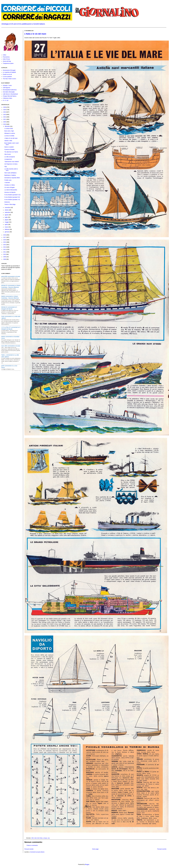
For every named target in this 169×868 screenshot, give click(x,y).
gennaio (7, 232)
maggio (7, 222)
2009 (5, 257)
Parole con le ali (7, 74)
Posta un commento (32, 845)
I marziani (7, 183)
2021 (5, 119)
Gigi (6, 166)
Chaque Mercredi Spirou (10, 96)
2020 (5, 122)
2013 (5, 247)
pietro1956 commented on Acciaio (11, 276)
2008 (5, 259)
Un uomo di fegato (10, 187)
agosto (7, 215)
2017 (5, 237)
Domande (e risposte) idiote (12, 178)
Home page (95, 849)
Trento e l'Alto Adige (10, 204)
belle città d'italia (38, 838)
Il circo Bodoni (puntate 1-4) (12, 200)
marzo (7, 227)
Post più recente (29, 849)
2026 (5, 107)
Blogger (87, 864)
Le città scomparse (10, 157)
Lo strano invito (9, 129)
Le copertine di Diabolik (9, 72)
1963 (33, 838)
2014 (5, 245)
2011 (5, 252)
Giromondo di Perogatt (9, 70)
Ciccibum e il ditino (10, 185)
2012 (5, 249)
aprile (6, 224)
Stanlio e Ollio (8, 141)
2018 (5, 235)
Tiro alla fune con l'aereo (11, 152)
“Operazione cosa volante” (12, 162)
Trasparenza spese (8, 63)
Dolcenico (7, 202)
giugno (7, 220)
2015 (5, 242)
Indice (5, 55)
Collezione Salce (8, 98)
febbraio (7, 229)
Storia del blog (7, 61)
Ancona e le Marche (10, 192)
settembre (8, 212)
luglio (6, 217)
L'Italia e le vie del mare (35, 34)
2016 (5, 240)
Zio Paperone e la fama (11, 164)
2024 (5, 112)
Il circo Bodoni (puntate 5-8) (12, 197)
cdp (49, 838)
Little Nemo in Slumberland (10, 94)
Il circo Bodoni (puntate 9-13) (12, 195)
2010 (5, 254)
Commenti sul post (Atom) (37, 852)
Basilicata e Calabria (10, 175)
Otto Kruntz (8, 154)
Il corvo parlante (7, 77)
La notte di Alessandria (11, 190)
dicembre (7, 126)
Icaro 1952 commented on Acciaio (11, 346)
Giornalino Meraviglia (9, 92)
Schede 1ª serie (7, 85)
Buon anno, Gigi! (9, 131)
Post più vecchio (162, 849)
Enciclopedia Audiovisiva (10, 90)
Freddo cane (8, 180)
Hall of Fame (6, 59)
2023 (5, 115)
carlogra (45, 838)
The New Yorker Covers (10, 79)
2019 (5, 124)
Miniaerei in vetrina (10, 133)
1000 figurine (7, 88)
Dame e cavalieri (9, 147)
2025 (5, 110)
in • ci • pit (6, 100)
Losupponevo (8, 159)
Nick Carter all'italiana (10, 173)
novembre (8, 207)
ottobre (7, 210)
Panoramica (6, 57)
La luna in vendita (9, 136)
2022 (5, 117)
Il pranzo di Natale (9, 149)
